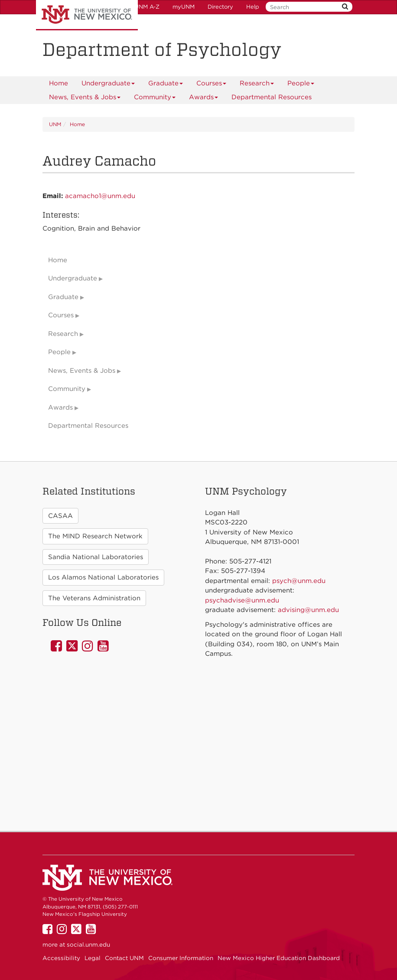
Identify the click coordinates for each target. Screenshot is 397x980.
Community (155, 99)
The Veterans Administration (94, 598)
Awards (204, 99)
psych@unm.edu (299, 581)
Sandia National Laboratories (96, 557)
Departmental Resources (272, 97)
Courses (212, 85)
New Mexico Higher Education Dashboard (279, 958)
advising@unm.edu (308, 610)
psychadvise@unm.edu (242, 600)
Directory (220, 7)
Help (253, 7)
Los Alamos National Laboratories (103, 577)
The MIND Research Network (95, 536)
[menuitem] (59, 83)
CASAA (60, 516)
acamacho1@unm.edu (100, 196)
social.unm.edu (88, 944)
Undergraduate (108, 85)
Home (59, 83)
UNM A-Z (147, 7)
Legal (93, 958)
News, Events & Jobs (85, 99)
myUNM (184, 7)
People (301, 85)
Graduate (166, 85)
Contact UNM (124, 958)
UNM (55, 124)
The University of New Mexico (87, 15)
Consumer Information (181, 958)
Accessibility (61, 958)
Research (257, 85)
